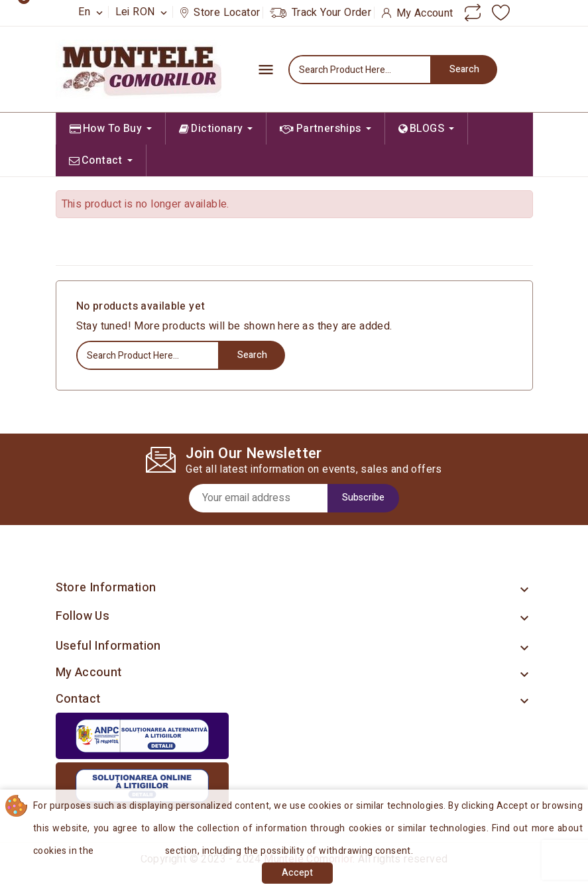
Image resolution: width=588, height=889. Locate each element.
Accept (297, 873)
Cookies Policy (131, 851)
